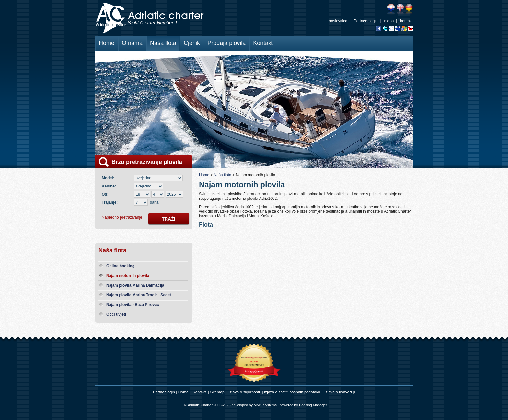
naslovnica (338, 21)
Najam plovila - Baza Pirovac (133, 305)
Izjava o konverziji (340, 392)
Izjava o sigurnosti (244, 392)
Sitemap (217, 392)
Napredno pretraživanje (122, 217)
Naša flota (163, 43)
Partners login (366, 21)
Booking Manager (313, 405)
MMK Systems (265, 405)
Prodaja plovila (226, 43)
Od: (105, 194)
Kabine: (110, 186)
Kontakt (263, 43)
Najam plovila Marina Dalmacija (135, 285)
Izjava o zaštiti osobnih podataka (292, 392)
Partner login (164, 392)
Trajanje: (110, 202)
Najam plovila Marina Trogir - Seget (139, 295)
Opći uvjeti (116, 314)
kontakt (406, 21)
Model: (109, 178)
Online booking (120, 266)
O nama (132, 43)
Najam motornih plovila (128, 276)
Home (107, 43)
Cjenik (192, 43)
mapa (389, 21)
